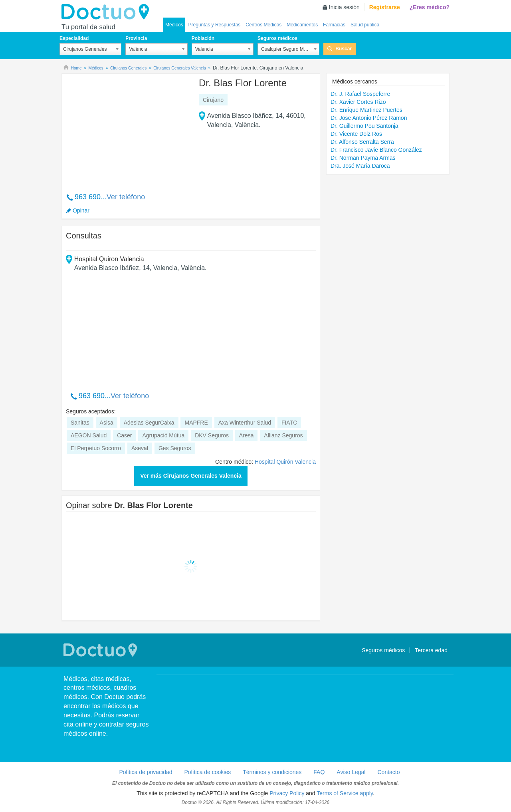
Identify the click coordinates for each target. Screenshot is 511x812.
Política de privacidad (146, 772)
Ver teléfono (126, 197)
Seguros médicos (277, 38)
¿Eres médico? (430, 7)
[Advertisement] (127, 129)
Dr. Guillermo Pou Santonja (364, 126)
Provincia (136, 38)
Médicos (174, 25)
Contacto (388, 772)
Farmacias (334, 25)
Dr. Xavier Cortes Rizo (358, 102)
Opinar (81, 210)
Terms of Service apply (345, 793)
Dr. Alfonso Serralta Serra (362, 142)
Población (203, 38)
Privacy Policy (287, 793)
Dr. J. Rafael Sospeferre (360, 94)
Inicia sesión (344, 7)
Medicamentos (302, 25)
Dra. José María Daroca (360, 166)
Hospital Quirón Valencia (285, 462)
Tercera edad (431, 650)
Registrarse (385, 7)
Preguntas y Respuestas (215, 25)
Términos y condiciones (272, 772)
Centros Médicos (263, 25)
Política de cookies (208, 772)
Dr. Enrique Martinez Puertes (366, 110)
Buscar (344, 49)
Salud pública (365, 25)
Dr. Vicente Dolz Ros (356, 134)
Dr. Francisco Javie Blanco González (376, 150)
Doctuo (107, 12)
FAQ (319, 772)
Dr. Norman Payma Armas (363, 158)
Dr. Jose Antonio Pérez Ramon (369, 118)
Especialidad (74, 38)
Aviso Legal (351, 772)
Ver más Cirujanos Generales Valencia (191, 476)
